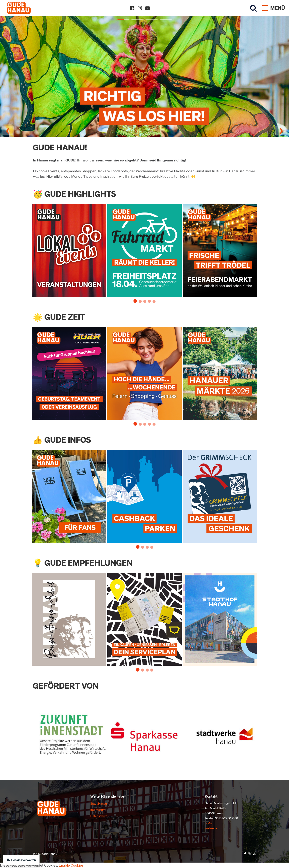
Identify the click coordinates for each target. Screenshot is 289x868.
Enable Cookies (71, 865)
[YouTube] (148, 8)
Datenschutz (99, 816)
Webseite (211, 828)
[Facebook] (132, 8)
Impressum (98, 810)
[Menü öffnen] (274, 8)
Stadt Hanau (99, 803)
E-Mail (209, 823)
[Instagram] (140, 8)
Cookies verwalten (21, 860)
